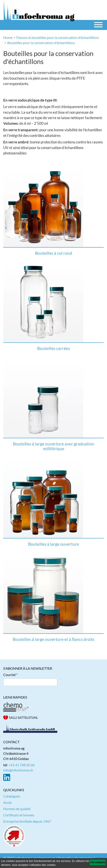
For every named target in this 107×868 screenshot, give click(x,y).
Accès (8, 802)
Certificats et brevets (19, 815)
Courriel (9, 675)
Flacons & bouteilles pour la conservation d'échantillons (58, 37)
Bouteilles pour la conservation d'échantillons (41, 43)
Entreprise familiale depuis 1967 (27, 821)
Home (8, 37)
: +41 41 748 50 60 (21, 765)
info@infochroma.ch (18, 770)
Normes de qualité (17, 809)
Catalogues (12, 796)
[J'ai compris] (97, 862)
